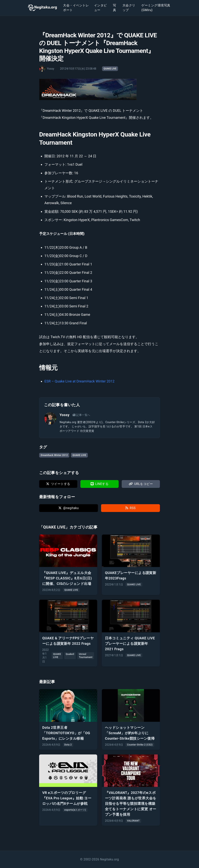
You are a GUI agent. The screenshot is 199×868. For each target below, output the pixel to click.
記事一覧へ (81, 415)
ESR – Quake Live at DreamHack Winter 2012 (79, 381)
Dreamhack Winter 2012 (54, 455)
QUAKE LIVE (110, 69)
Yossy (65, 415)
